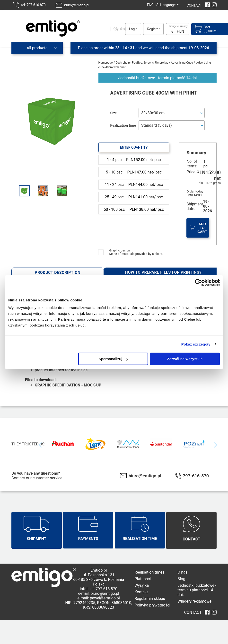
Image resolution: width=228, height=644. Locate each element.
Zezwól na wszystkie (185, 359)
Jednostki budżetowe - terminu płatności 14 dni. (197, 590)
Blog (181, 579)
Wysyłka (142, 585)
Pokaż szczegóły (196, 344)
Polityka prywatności (152, 605)
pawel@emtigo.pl (105, 598)
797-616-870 (196, 476)
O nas (182, 572)
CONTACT (194, 5)
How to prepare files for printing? (163, 272)
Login (133, 29)
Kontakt (141, 592)
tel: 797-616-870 (33, 5)
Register (153, 29)
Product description (58, 273)
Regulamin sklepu (150, 599)
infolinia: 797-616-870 (99, 589)
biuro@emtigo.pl (77, 5)
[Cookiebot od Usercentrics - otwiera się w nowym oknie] (198, 282)
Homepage (106, 63)
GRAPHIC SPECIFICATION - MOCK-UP (68, 385)
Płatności (143, 579)
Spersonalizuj (114, 359)
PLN (180, 31)
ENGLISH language (161, 5)
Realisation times (149, 572)
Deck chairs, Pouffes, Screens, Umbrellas (142, 63)
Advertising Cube (182, 63)
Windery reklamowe (194, 601)
